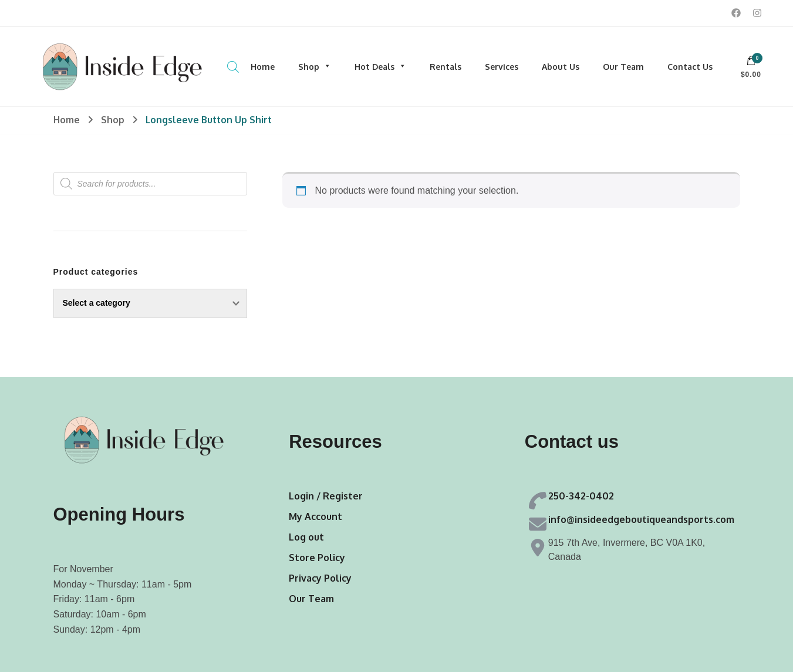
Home (263, 67)
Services (502, 67)
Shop (315, 67)
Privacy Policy (320, 578)
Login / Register (326, 496)
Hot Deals (380, 67)
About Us (561, 67)
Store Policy (317, 558)
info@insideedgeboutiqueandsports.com (641, 519)
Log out (306, 537)
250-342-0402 (581, 496)
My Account (315, 516)
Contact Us (690, 67)
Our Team (623, 67)
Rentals (446, 67)
